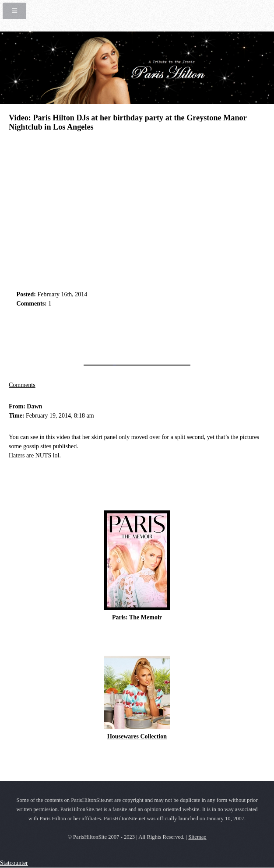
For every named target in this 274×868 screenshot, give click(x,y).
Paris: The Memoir (137, 617)
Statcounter (14, 863)
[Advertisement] (111, 334)
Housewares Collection (137, 736)
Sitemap (197, 837)
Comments (22, 385)
